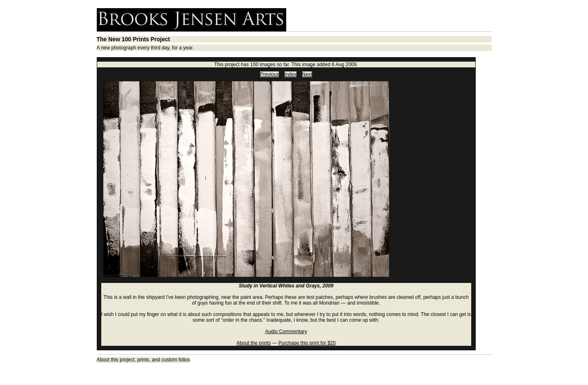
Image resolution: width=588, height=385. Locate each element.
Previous (270, 74)
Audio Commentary (286, 332)
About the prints (254, 343)
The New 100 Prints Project (134, 39)
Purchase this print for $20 (307, 343)
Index (291, 74)
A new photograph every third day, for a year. (145, 48)
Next (307, 74)
